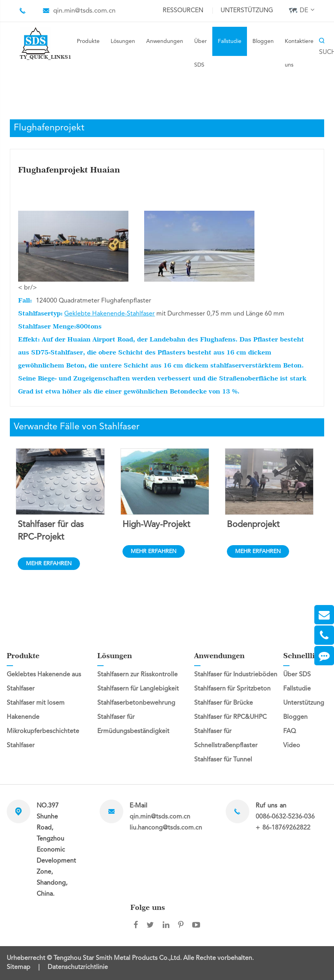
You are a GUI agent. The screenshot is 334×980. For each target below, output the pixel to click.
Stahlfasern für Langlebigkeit (138, 689)
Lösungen (123, 41)
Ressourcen (183, 11)
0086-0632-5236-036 (285, 817)
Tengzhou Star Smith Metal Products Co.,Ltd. (118, 958)
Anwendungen (165, 41)
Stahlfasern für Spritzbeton (232, 689)
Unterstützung (247, 11)
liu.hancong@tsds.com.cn (166, 828)
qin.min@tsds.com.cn (84, 11)
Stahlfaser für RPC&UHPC (230, 717)
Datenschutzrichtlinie (78, 967)
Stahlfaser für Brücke (224, 703)
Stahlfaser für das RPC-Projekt (51, 531)
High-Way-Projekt (156, 525)
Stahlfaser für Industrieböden (236, 675)
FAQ (289, 731)
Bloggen (263, 41)
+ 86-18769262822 (283, 828)
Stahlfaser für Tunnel (223, 760)
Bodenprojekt (253, 525)
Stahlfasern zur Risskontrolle (137, 675)
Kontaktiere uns (299, 53)
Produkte (88, 41)
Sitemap (19, 967)
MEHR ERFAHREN (49, 564)
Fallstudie (230, 41)
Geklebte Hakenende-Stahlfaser (109, 314)
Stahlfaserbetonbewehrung (136, 703)
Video (292, 746)
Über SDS (200, 53)
